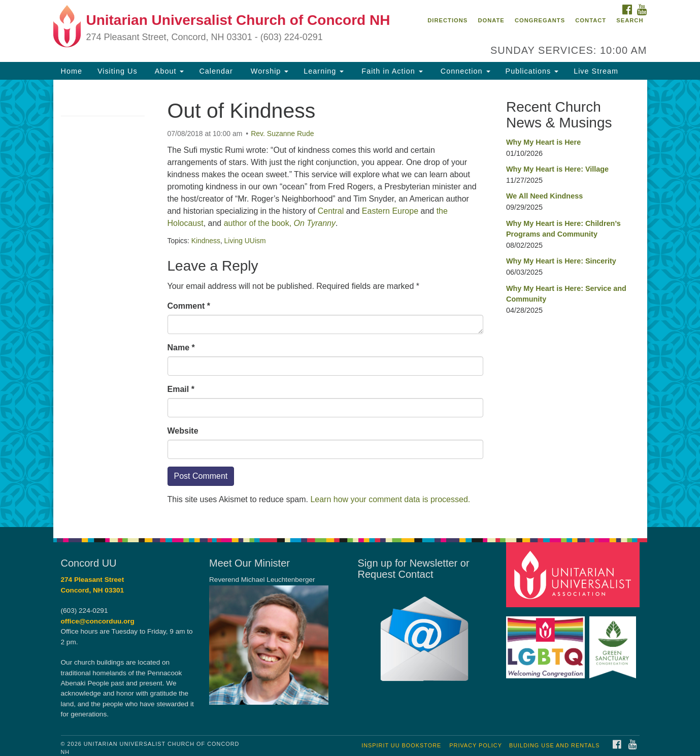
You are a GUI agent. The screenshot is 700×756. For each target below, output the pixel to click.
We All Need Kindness (544, 196)
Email (181, 389)
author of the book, (280, 223)
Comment (189, 306)
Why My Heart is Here (543, 142)
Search (630, 20)
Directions (447, 20)
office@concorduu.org (98, 621)
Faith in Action (391, 71)
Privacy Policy (476, 745)
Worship (269, 71)
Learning (324, 71)
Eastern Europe (390, 211)
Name (181, 348)
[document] (350, 303)
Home (72, 71)
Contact (591, 20)
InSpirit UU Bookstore (401, 745)
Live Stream (596, 71)
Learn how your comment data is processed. (390, 499)
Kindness (206, 241)
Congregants (540, 20)
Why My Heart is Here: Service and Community (566, 294)
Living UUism (245, 241)
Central (331, 211)
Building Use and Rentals (555, 745)
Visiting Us (118, 71)
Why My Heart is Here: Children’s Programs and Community (563, 229)
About (169, 71)
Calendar (216, 71)
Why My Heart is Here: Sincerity (561, 261)
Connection (464, 71)
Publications (532, 71)
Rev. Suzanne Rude (282, 134)
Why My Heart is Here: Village (557, 169)
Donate (491, 20)
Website (183, 431)
